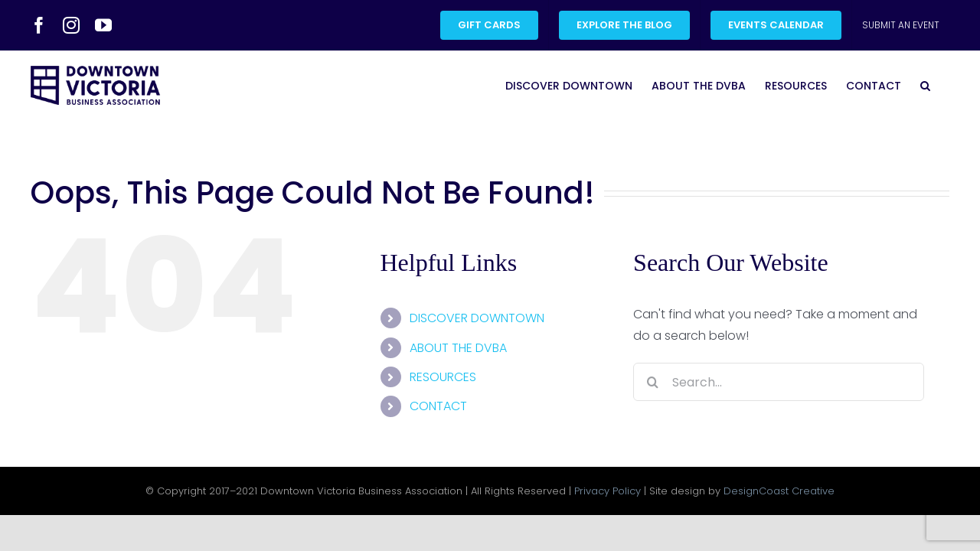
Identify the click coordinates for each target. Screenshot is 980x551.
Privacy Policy (608, 491)
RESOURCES (443, 377)
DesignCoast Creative (779, 491)
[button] (944, 85)
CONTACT (438, 406)
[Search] (652, 382)
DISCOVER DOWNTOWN (477, 318)
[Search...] (779, 382)
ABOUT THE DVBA (458, 348)
